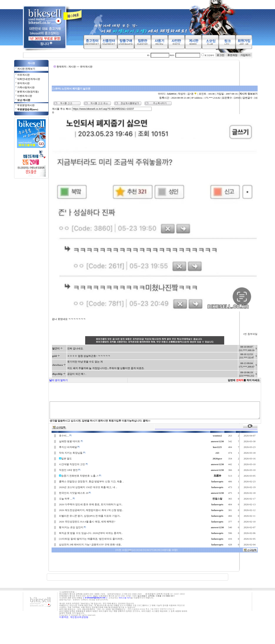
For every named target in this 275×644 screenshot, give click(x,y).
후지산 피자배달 (58, 471)
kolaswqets (227, 506)
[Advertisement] (155, 77)
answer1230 (227, 465)
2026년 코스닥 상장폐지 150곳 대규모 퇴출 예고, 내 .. (76, 511)
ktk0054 (184, 94)
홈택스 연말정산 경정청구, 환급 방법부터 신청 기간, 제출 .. (80, 506)
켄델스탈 (227, 523)
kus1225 (227, 471)
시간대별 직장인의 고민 (62, 488)
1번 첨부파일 (263, 358)
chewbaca (45, 389)
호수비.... (54, 460)
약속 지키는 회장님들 (61, 477)
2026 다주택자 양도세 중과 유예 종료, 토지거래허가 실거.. (79, 528)
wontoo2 (227, 460)
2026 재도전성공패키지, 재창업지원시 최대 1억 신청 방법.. (79, 534)
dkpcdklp (45, 398)
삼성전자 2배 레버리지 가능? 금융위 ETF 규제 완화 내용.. (79, 569)
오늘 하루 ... (55, 523)
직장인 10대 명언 (58, 494)
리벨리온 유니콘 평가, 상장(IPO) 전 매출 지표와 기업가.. (78, 540)
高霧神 (227, 500)
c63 (227, 477)
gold (42, 380)
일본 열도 (55, 483)
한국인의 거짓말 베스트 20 (63, 517)
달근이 (43, 373)
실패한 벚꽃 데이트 (59, 465)
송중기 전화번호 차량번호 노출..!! (70, 500)
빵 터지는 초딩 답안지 (61, 551)
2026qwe (227, 483)
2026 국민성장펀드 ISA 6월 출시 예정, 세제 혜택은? (76, 546)
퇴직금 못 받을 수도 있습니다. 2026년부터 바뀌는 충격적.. (79, 557)
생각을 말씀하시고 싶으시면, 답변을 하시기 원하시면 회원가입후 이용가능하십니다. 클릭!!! (87, 445)
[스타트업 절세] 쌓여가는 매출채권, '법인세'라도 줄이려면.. (80, 563)
